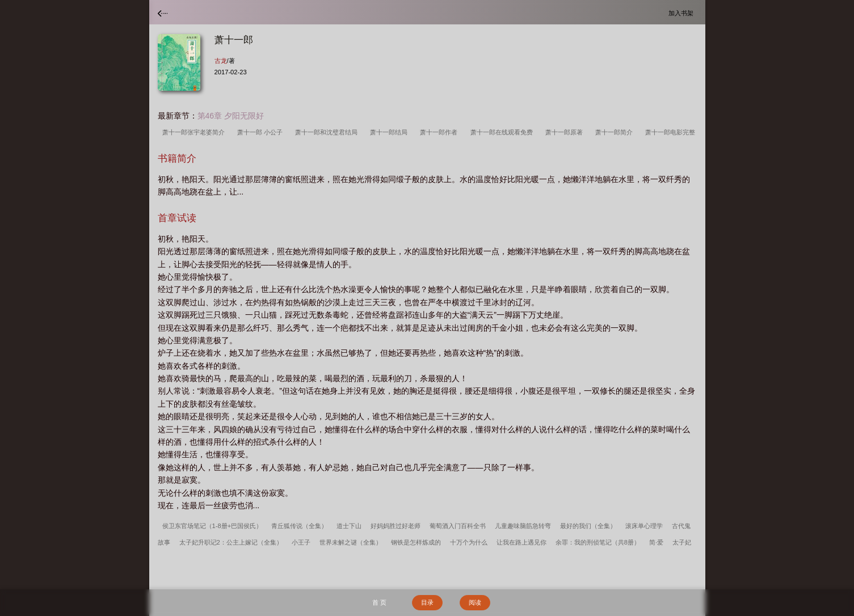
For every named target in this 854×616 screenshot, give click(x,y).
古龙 (221, 61)
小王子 (301, 542)
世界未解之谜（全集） (351, 542)
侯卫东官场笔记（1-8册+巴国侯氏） (213, 526)
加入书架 (683, 13)
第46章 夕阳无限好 (231, 116)
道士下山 (349, 526)
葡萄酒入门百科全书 (458, 526)
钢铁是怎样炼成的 (416, 542)
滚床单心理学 (644, 526)
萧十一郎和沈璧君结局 (328, 132)
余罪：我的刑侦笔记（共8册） (598, 542)
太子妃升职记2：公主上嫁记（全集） (231, 542)
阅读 (475, 602)
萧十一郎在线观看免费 (503, 132)
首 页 (379, 602)
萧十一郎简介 (616, 132)
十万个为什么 (469, 542)
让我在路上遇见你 (521, 542)
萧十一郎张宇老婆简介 (195, 132)
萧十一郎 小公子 (262, 132)
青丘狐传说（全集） (299, 526)
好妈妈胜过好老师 (396, 526)
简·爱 (656, 542)
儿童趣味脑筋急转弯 (523, 526)
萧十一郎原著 (566, 132)
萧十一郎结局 (390, 132)
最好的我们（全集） (588, 526)
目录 (427, 602)
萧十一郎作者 (440, 132)
